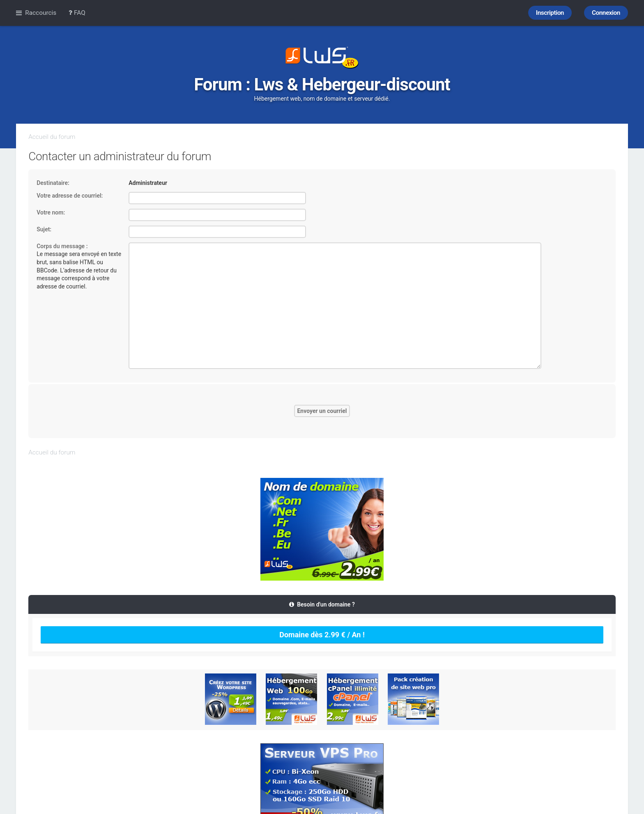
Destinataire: (53, 183)
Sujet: (44, 229)
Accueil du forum (52, 137)
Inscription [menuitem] (550, 13)
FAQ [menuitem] (77, 13)
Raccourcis (41, 13)
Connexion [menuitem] (606, 13)
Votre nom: (51, 212)
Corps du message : (62, 246)
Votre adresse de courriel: (70, 196)
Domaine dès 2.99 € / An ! (322, 635)
